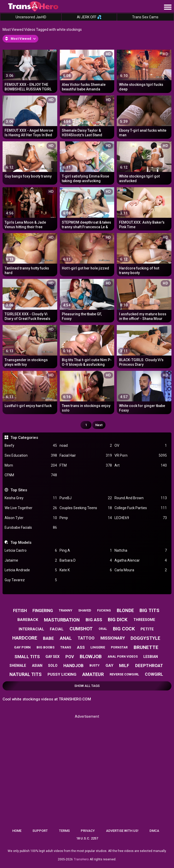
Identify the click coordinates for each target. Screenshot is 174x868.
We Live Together (31, 508)
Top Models (21, 542)
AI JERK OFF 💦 (89, 17)
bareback (28, 620)
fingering (43, 611)
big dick (118, 620)
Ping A (86, 551)
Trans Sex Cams (145, 17)
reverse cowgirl (124, 674)
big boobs (45, 647)
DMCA (154, 831)
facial (57, 629)
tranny (66, 610)
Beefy (31, 446)
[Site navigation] (168, 7)
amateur (93, 674)
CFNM (31, 475)
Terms (64, 831)
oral (103, 629)
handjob (73, 666)
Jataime (31, 560)
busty (95, 666)
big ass (94, 620)
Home (17, 831)
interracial (31, 629)
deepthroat (149, 666)
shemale (18, 666)
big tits (149, 610)
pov (70, 657)
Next (99, 425)
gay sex (53, 657)
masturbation (62, 620)
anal (66, 638)
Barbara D (86, 560)
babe (48, 638)
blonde (125, 610)
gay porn (22, 647)
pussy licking (62, 674)
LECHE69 (141, 518)
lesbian (151, 657)
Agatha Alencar (141, 560)
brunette (146, 647)
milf (124, 666)
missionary (113, 638)
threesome (144, 620)
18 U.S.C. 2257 (87, 838)
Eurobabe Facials (31, 528)
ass (81, 647)
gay (109, 666)
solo (53, 666)
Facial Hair (86, 456)
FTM (86, 465)
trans (66, 647)
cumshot (81, 629)
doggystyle (145, 638)
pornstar (119, 647)
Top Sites (19, 490)
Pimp (86, 518)
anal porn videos (123, 657)
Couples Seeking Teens (86, 508)
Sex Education (31, 456)
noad (86, 446)
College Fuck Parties (141, 508)
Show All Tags (87, 686)
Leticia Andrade (31, 570)
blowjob (91, 656)
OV (141, 446)
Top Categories (24, 438)
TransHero (81, 859)
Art (141, 465)
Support (40, 831)
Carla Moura (141, 570)
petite (147, 629)
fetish (20, 611)
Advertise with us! (122, 831)
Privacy (88, 831)
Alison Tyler (31, 518)
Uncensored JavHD (31, 17)
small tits (27, 657)
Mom (31, 465)
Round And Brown (141, 498)
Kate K (86, 570)
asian (37, 666)
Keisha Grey (31, 498)
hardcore (25, 638)
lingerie (98, 647)
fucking (104, 611)
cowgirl (154, 674)
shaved (85, 610)
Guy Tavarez (31, 580)
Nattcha (141, 551)
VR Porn (141, 456)
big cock (124, 629)
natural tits (26, 674)
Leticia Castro (31, 551)
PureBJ (86, 498)
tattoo (86, 638)
